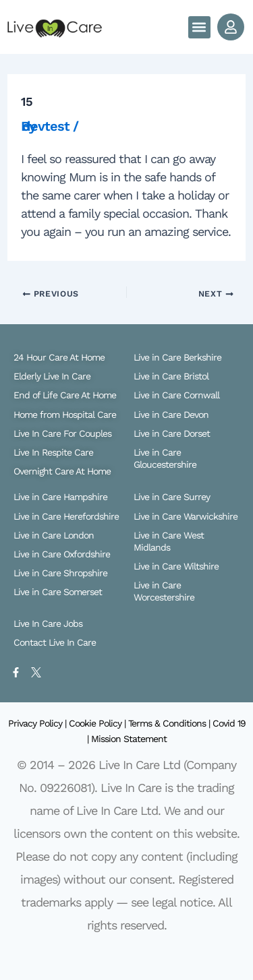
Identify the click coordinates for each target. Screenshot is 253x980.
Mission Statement (129, 739)
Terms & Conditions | (170, 723)
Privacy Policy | (38, 723)
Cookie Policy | (99, 723)
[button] (199, 27)
